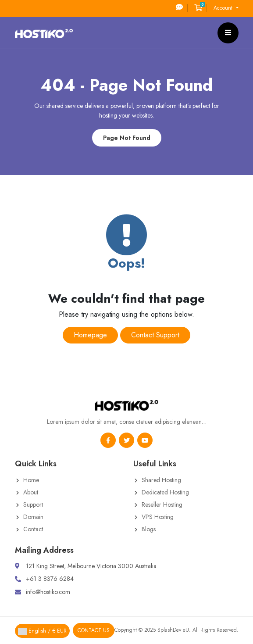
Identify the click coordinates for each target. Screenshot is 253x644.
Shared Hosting (161, 480)
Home (31, 480)
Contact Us (94, 630)
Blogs (149, 529)
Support (33, 504)
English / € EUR (42, 631)
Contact (33, 529)
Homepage (90, 335)
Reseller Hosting (162, 504)
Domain (33, 517)
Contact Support (155, 335)
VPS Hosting (158, 517)
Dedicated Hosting (165, 492)
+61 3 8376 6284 (50, 579)
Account (224, 8)
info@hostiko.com (48, 592)
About (31, 492)
